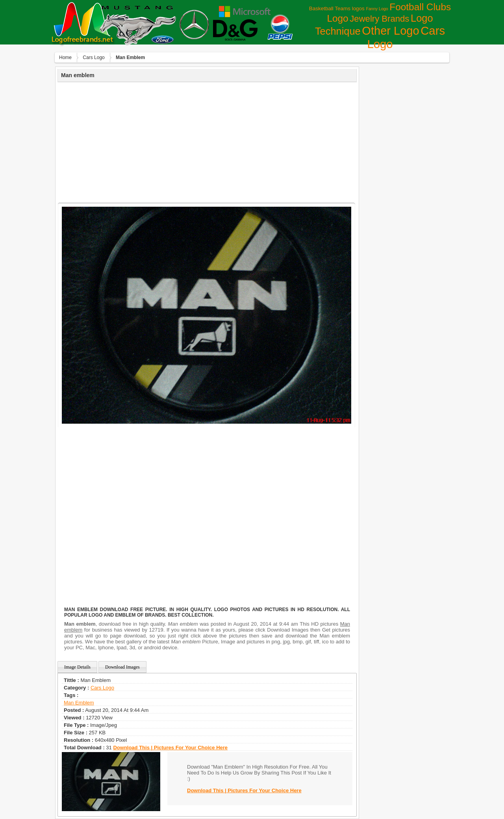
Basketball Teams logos (337, 8)
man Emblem (79, 703)
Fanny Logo (377, 9)
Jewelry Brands (379, 19)
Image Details (77, 667)
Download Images (122, 667)
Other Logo (390, 31)
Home (65, 57)
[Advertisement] (207, 141)
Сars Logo (94, 57)
